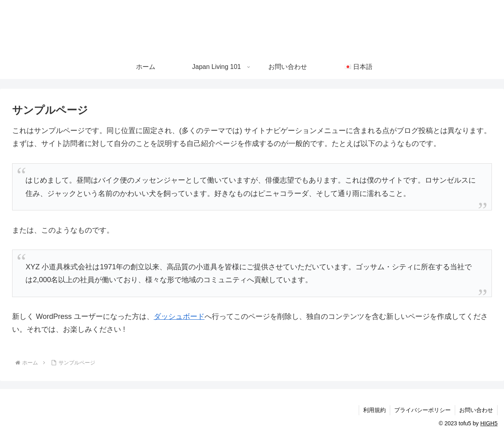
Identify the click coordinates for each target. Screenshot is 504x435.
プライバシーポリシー (422, 410)
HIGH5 (489, 423)
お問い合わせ (476, 410)
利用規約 (374, 410)
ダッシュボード (179, 316)
